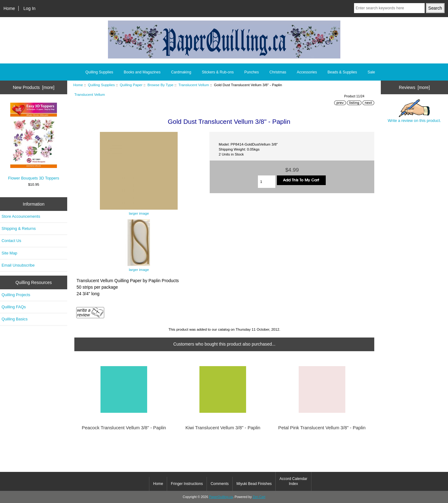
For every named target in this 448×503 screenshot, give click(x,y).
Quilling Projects (16, 295)
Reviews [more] (414, 87)
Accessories (307, 72)
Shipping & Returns (19, 228)
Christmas (278, 72)
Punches (252, 72)
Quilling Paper (131, 85)
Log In (29, 8)
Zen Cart (259, 497)
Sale (371, 72)
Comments (220, 484)
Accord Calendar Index (293, 481)
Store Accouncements (21, 216)
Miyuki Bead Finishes (254, 484)
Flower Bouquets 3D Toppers (34, 141)
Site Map (9, 253)
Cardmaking (181, 72)
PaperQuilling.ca (221, 497)
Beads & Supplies (342, 72)
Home (9, 8)
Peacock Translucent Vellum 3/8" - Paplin (124, 428)
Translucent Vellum (194, 85)
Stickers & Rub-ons (218, 72)
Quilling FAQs (14, 307)
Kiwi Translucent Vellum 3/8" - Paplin (223, 428)
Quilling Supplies (101, 85)
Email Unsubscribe (18, 265)
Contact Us (11, 241)
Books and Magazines (142, 72)
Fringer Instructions (187, 484)
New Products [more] (34, 87)
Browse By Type (161, 85)
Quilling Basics (15, 319)
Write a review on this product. (414, 111)
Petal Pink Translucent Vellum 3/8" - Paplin (322, 428)
